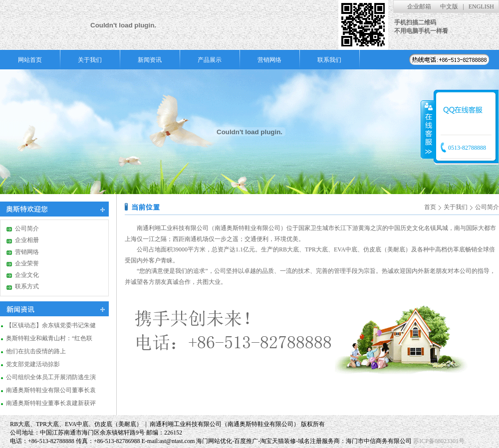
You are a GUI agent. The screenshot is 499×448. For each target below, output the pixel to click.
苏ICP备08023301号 (439, 441)
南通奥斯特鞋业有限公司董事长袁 (51, 390)
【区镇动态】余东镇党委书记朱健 (51, 325)
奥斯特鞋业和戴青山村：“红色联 (49, 338)
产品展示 (210, 60)
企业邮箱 (419, 6)
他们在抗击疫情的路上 (36, 351)
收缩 (428, 129)
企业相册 (27, 240)
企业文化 (27, 275)
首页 (430, 207)
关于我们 (90, 60)
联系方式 (27, 286)
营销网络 (269, 60)
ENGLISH (481, 6)
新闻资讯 (150, 60)
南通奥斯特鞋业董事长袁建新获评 (51, 403)
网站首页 (30, 60)
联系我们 (329, 60)
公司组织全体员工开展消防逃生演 (51, 377)
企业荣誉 (27, 263)
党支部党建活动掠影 (33, 364)
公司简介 (27, 228)
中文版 (449, 6)
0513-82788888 (467, 148)
